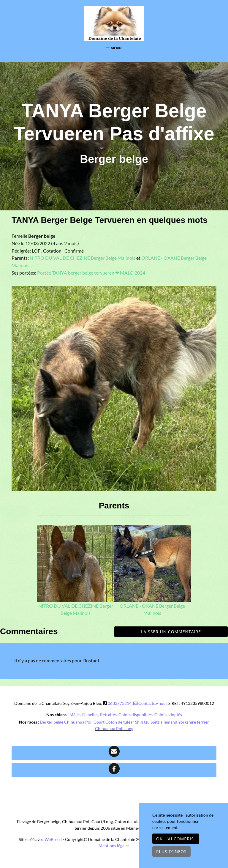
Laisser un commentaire (171, 632)
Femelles (90, 715)
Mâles (75, 715)
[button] (27, 389)
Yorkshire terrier (194, 722)
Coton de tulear (120, 722)
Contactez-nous (150, 703)
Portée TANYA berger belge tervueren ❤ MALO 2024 (91, 273)
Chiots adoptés (168, 715)
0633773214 (120, 703)
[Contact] (114, 753)
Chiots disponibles (136, 715)
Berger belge (52, 722)
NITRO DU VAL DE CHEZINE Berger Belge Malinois (83, 258)
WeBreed (53, 839)
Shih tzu (142, 722)
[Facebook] (114, 770)
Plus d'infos (171, 852)
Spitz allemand (164, 722)
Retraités (108, 715)
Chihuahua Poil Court (84, 722)
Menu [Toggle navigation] (114, 48)
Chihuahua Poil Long (114, 728)
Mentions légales (114, 846)
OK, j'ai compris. (176, 839)
